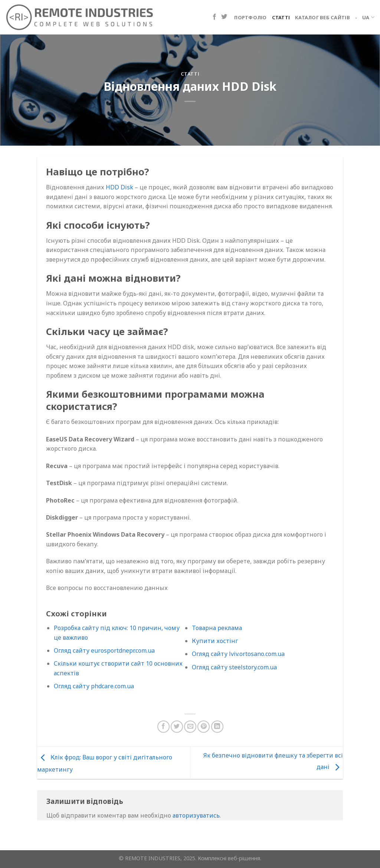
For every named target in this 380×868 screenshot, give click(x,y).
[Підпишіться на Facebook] (214, 17)
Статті (281, 17)
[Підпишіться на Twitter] (224, 17)
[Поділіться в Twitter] (177, 727)
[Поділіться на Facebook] (163, 727)
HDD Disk (119, 187)
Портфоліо (250, 17)
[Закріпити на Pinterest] (204, 727)
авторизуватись (196, 815)
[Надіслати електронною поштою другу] (190, 727)
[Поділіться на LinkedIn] (217, 727)
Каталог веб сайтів (322, 17)
